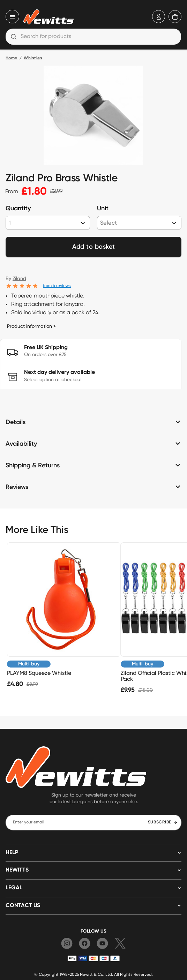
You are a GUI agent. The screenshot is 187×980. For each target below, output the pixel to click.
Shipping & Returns (33, 466)
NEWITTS (17, 870)
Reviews (17, 487)
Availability (21, 444)
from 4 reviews (57, 285)
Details (16, 422)
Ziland (19, 278)
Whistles (33, 58)
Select (109, 223)
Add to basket (94, 247)
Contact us (23, 906)
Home (12, 58)
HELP (12, 853)
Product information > (31, 326)
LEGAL (14, 888)
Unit (103, 209)
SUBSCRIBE (163, 822)
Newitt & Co (92, 974)
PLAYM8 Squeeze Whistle (39, 673)
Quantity (18, 209)
